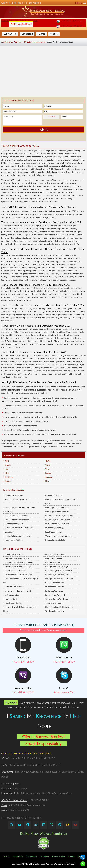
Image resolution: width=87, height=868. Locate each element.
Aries (7, 461)
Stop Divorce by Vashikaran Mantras (19, 562)
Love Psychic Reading (13, 603)
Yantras (54, 34)
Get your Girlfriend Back (15, 587)
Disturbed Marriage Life (14, 524)
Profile (6, 856)
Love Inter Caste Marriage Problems (59, 516)
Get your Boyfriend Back (55, 583)
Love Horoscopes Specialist (16, 571)
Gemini (8, 465)
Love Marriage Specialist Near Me (58, 575)
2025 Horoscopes (35, 42)
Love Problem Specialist (14, 490)
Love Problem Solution (14, 495)
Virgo (47, 469)
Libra (7, 473)
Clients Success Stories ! (43, 737)
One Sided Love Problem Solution (58, 536)
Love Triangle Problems (14, 540)
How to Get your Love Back (16, 500)
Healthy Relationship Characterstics (59, 607)
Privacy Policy (58, 856)
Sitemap (71, 856)
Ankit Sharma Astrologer (12, 42)
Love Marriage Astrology (55, 528)
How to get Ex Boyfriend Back (57, 512)
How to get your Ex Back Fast (17, 516)
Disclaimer (44, 856)
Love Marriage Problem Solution (58, 520)
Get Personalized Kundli (21, 24)
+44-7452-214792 (72, 26)
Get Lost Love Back (13, 595)
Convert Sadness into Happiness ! (43, 3)
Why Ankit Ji (10, 34)
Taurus (48, 461)
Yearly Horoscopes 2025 (14, 455)
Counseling (27, 34)
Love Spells (9, 532)
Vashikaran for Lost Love (55, 611)
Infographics (18, 856)
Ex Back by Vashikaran (54, 591)
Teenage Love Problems (54, 603)
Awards (41, 34)
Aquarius (9, 481)
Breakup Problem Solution (56, 540)
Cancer (48, 465)
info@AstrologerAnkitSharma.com (19, 20)
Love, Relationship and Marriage (17, 549)
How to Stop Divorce (54, 558)
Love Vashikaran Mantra (55, 587)
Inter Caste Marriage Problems (57, 524)
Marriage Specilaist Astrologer (57, 566)
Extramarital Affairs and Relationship (19, 528)
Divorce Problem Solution (55, 554)
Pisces (48, 481)
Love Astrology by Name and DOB (59, 571)
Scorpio (48, 473)
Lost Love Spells (11, 599)
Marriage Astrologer (53, 562)
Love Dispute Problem (54, 532)
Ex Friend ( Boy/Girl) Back (55, 595)
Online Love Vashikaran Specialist (18, 591)
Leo (6, 469)
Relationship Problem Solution (17, 520)
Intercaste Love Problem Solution (18, 536)
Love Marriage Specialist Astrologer (19, 575)
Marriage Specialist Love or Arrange (59, 579)
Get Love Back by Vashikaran (56, 599)
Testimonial (32, 856)
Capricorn (49, 477)
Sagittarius (9, 477)
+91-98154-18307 (72, 21)
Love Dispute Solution (54, 495)
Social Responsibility (43, 743)
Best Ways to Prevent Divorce (17, 558)
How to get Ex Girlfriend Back (57, 507)
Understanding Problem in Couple (18, 566)
